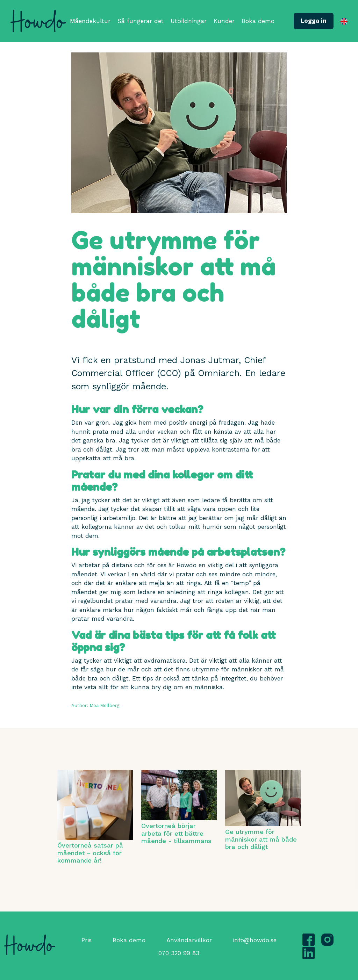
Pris (87, 940)
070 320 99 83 (179, 953)
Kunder (224, 21)
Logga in (314, 21)
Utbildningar (189, 21)
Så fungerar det (141, 21)
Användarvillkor (189, 940)
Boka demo (258, 21)
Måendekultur (90, 21)
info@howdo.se (255, 940)
